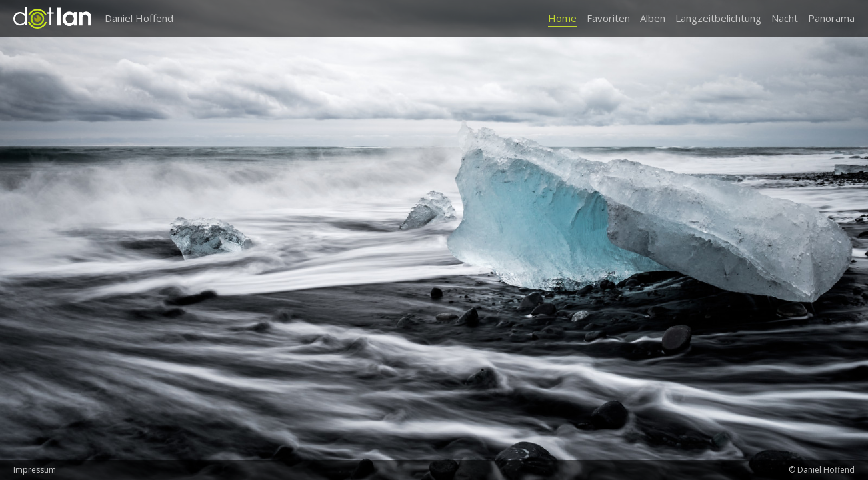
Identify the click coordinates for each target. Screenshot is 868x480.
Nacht (785, 18)
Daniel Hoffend (139, 18)
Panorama (831, 18)
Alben (653, 18)
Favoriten (608, 18)
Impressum (35, 470)
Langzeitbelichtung (718, 18)
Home (562, 18)
